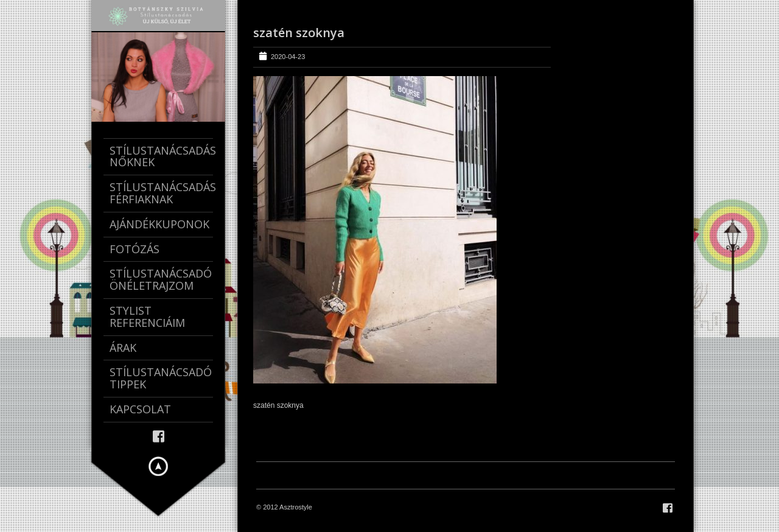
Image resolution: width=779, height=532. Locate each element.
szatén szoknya (299, 33)
